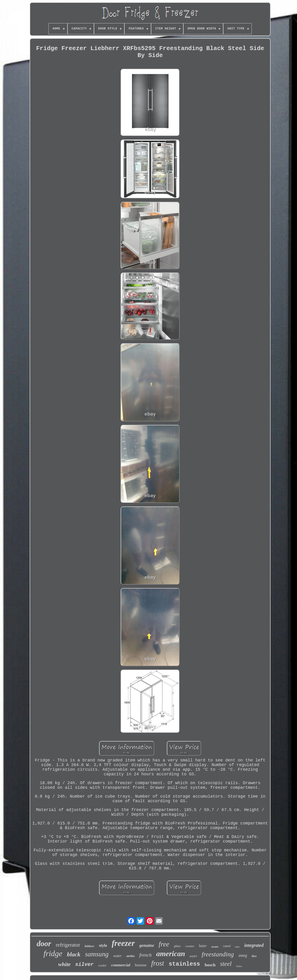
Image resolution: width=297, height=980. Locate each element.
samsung (97, 954)
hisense (141, 965)
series (130, 956)
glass (177, 946)
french (145, 955)
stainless (184, 964)
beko (237, 947)
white (64, 964)
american (171, 954)
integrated (254, 945)
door (44, 944)
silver (84, 965)
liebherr (89, 946)
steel (226, 964)
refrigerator (68, 945)
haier (203, 946)
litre (254, 956)
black (74, 954)
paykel (193, 956)
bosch (210, 965)
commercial (121, 965)
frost (158, 963)
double (215, 947)
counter (190, 946)
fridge (53, 953)
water (117, 956)
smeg (243, 955)
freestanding (218, 954)
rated (227, 946)
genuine (147, 945)
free (164, 944)
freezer (123, 943)
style (103, 945)
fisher (239, 966)
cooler (102, 966)
